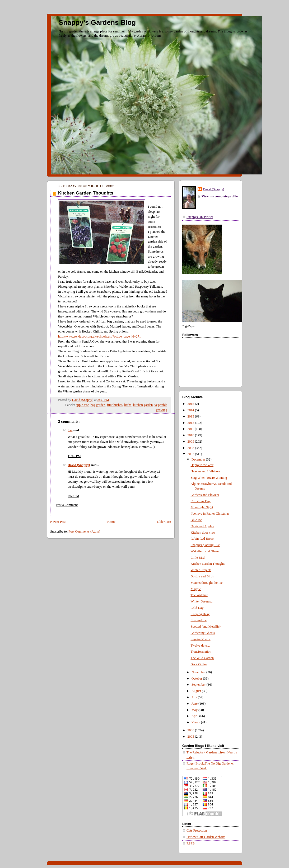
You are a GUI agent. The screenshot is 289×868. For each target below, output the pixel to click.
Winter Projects (201, 570)
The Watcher (199, 595)
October (197, 679)
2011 (191, 429)
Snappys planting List (205, 545)
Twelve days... (200, 646)
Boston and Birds (202, 576)
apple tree (82, 405)
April (195, 716)
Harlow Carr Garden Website (206, 837)
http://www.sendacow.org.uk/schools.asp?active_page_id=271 (99, 336)
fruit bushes (115, 405)
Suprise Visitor (201, 639)
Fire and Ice (199, 620)
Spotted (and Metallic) (206, 627)
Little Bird (198, 558)
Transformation (201, 652)
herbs (128, 405)
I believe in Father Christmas (210, 514)
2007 (191, 454)
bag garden (98, 405)
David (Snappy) (79, 465)
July (195, 697)
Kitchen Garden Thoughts (208, 564)
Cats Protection (197, 831)
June (195, 704)
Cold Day (197, 608)
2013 (191, 416)
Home (111, 522)
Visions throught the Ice (207, 583)
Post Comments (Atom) (84, 532)
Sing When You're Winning (209, 478)
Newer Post (58, 522)
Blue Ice (196, 520)
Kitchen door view (203, 533)
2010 (191, 435)
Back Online (199, 664)
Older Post (164, 522)
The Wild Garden (202, 658)
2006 (191, 730)
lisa (70, 430)
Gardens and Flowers (205, 495)
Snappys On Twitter (200, 217)
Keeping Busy (200, 614)
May (195, 710)
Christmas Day (201, 501)
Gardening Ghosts (203, 633)
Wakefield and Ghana (205, 551)
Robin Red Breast (203, 539)
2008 (191, 448)
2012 (191, 423)
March (196, 722)
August (197, 691)
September (199, 685)
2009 (191, 442)
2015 (191, 404)
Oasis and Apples (202, 526)
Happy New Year (202, 465)
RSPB (191, 843)
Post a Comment (67, 505)
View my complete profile (220, 196)
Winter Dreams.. (202, 601)
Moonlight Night (202, 507)
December (199, 459)
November (199, 672)
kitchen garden (143, 405)
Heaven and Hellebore (206, 471)
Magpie (196, 589)
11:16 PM (74, 456)
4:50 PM (73, 496)
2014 (191, 410)
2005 (191, 737)
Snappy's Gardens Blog (97, 22)
